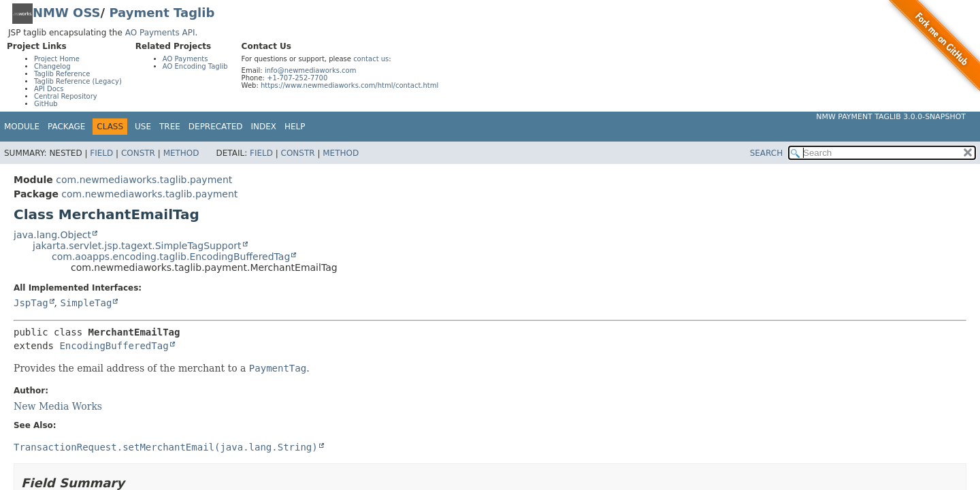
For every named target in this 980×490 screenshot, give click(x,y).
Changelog (52, 66)
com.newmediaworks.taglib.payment (144, 180)
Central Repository (66, 96)
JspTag (31, 303)
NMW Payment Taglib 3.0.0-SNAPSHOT (891, 117)
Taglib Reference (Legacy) (78, 81)
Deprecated (216, 127)
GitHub (46, 104)
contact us (371, 59)
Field (101, 153)
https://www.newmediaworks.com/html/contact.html (349, 85)
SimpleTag (86, 303)
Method (181, 153)
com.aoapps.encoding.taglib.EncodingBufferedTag (171, 257)
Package (66, 127)
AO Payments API (160, 33)
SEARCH (767, 153)
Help (295, 127)
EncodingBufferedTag (114, 346)
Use (143, 127)
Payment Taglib (162, 13)
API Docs (49, 89)
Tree (170, 127)
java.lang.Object (52, 235)
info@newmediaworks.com (311, 70)
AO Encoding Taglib (195, 66)
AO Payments (185, 59)
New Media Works (58, 406)
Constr (138, 153)
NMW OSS (67, 13)
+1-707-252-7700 (297, 78)
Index (264, 127)
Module (22, 127)
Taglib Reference (62, 74)
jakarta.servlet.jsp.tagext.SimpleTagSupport (137, 246)
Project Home (57, 59)
